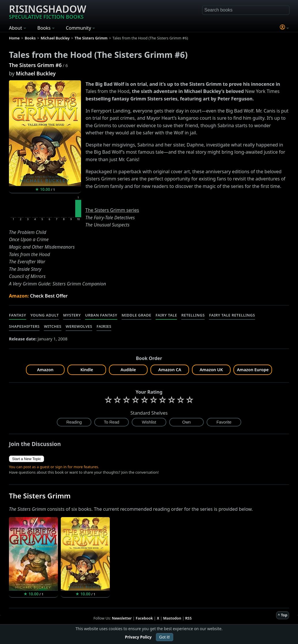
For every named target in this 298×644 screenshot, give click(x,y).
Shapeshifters (24, 326)
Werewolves (79, 326)
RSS (188, 618)
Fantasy (18, 315)
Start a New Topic (27, 459)
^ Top (283, 615)
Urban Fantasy (101, 315)
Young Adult (45, 315)
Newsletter (122, 618)
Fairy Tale (166, 315)
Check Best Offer (49, 296)
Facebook (144, 618)
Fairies (104, 326)
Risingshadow (48, 11)
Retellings (193, 315)
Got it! (164, 637)
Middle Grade (136, 315)
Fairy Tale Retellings (232, 315)
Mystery (72, 315)
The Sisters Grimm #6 (35, 65)
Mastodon (172, 618)
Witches (52, 326)
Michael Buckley (36, 73)
